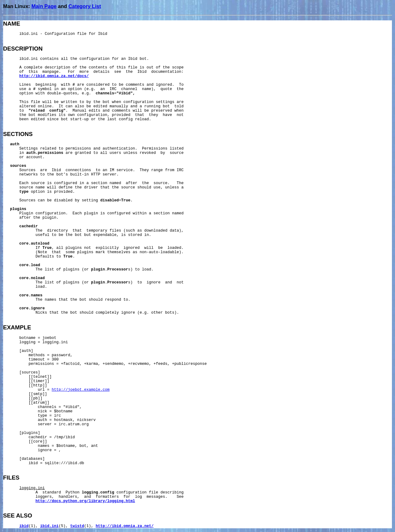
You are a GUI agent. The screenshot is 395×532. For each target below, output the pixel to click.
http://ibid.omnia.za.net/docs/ (54, 76)
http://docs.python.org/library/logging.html (85, 501)
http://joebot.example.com (81, 390)
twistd (77, 526)
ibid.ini (49, 526)
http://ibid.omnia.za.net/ (125, 526)
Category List (85, 6)
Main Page (44, 6)
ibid (24, 526)
